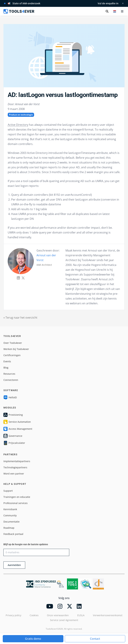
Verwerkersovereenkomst (108, 615)
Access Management (18, 429)
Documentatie (11, 522)
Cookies (34, 615)
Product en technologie (21, 115)
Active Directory (18, 125)
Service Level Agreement (64, 620)
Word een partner (14, 474)
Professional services (16, 503)
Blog (6, 368)
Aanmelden (14, 565)
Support (8, 491)
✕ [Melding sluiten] (123, 3)
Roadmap (9, 528)
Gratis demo (33, 639)
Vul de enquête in (108, 3)
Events (7, 361)
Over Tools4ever (13, 343)
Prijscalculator (14, 443)
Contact (95, 639)
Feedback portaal (13, 534)
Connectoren (11, 380)
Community (10, 515)
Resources (9, 374)
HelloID (10, 397)
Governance (13, 436)
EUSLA (81, 615)
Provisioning (13, 415)
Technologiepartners (15, 467)
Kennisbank (10, 509)
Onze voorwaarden (58, 615)
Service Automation (17, 422)
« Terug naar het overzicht (20, 318)
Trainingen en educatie (17, 497)
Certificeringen (12, 355)
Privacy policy (13, 615)
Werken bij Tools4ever (16, 349)
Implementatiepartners (17, 461)
